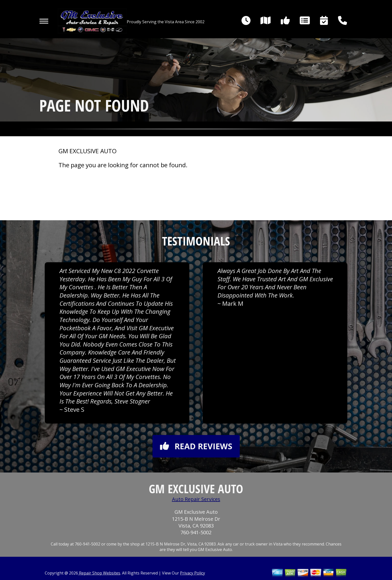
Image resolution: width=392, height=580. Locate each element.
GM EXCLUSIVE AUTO (87, 151)
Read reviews (196, 446)
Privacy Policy (192, 573)
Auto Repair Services (196, 499)
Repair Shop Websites (99, 573)
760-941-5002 (196, 532)
